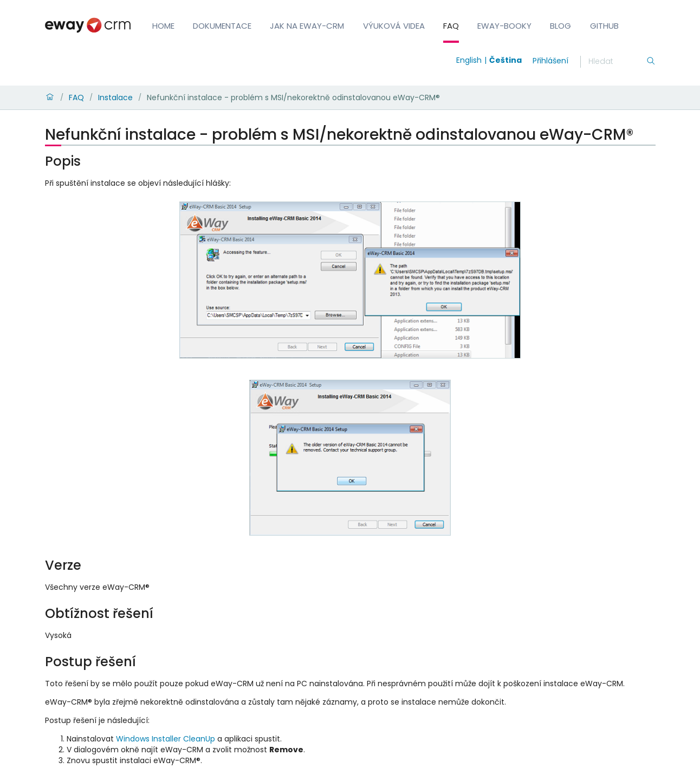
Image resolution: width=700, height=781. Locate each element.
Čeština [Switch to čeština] (505, 60)
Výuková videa (394, 26)
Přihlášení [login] (550, 61)
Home (163, 26)
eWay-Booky (504, 26)
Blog (560, 26)
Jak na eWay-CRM (307, 26)
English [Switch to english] (469, 60)
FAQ (451, 26)
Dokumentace (222, 26)
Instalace (115, 97)
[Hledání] (617, 62)
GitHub (604, 26)
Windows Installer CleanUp (166, 739)
